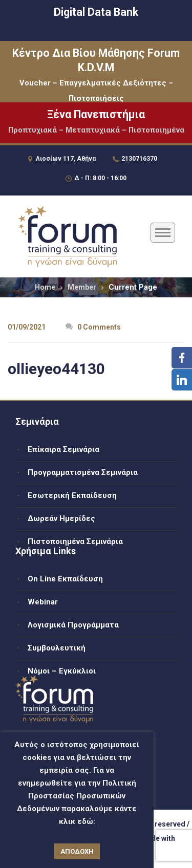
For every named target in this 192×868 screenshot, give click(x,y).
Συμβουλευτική (57, 648)
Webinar (43, 602)
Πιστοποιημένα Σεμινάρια (75, 541)
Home (45, 287)
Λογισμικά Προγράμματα (73, 625)
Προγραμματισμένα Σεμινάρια (83, 472)
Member (82, 287)
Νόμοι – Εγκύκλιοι (62, 671)
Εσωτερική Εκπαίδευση (72, 495)
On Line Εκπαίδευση (65, 579)
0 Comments (93, 327)
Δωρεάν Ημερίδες (61, 518)
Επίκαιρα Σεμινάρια (63, 449)
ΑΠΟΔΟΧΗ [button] (77, 851)
